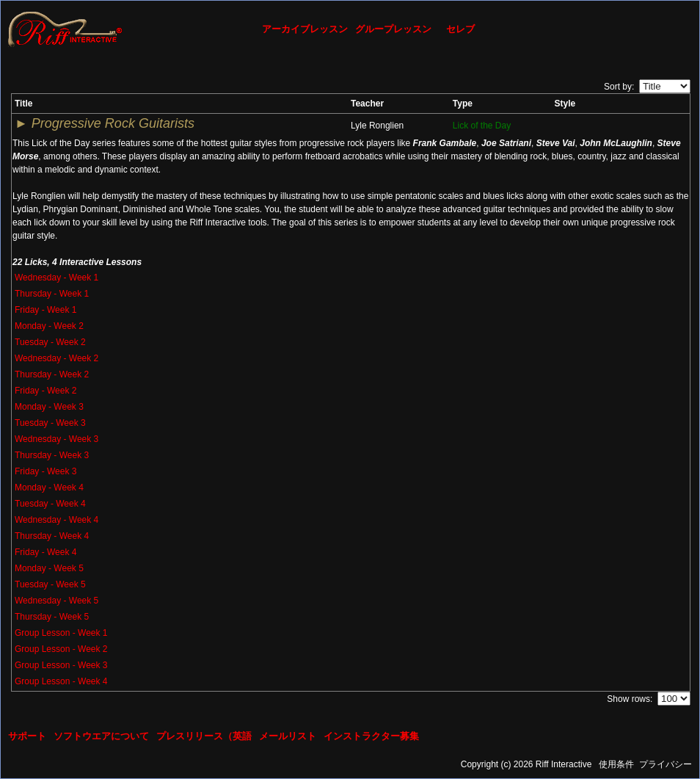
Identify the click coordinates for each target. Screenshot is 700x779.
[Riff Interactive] (65, 29)
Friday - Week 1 (45, 310)
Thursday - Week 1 (52, 294)
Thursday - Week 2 (52, 374)
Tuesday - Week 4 (50, 504)
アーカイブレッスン (305, 29)
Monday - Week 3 (49, 407)
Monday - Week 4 (49, 488)
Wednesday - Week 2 (56, 358)
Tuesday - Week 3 (50, 423)
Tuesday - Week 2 (50, 342)
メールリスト (288, 736)
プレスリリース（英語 (204, 736)
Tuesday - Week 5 (50, 584)
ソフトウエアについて (101, 736)
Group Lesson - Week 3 (61, 665)
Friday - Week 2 (45, 391)
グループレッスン (393, 29)
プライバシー (666, 764)
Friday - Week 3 (45, 471)
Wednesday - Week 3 (56, 439)
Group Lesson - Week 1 (61, 633)
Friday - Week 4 (45, 552)
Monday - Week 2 (49, 326)
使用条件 (616, 764)
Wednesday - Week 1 (56, 278)
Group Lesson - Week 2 (61, 649)
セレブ (460, 29)
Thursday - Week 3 (52, 455)
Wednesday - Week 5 (56, 601)
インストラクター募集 (371, 736)
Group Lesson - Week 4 (61, 681)
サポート (27, 736)
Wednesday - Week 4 (56, 520)
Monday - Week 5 (49, 568)
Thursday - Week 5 (52, 617)
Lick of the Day (482, 126)
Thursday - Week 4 (52, 536)
